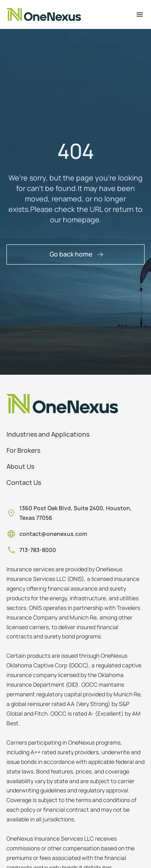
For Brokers (23, 450)
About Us (20, 466)
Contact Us (24, 482)
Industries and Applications (48, 434)
